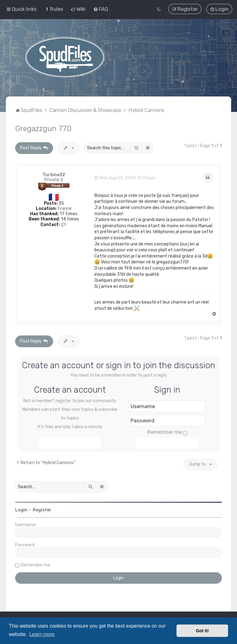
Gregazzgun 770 (43, 128)
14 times (70, 218)
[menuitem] (54, 9)
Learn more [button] (42, 634)
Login (21, 509)
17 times (69, 213)
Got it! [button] (202, 631)
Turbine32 (54, 174)
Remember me (167, 431)
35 (61, 203)
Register (42, 509)
